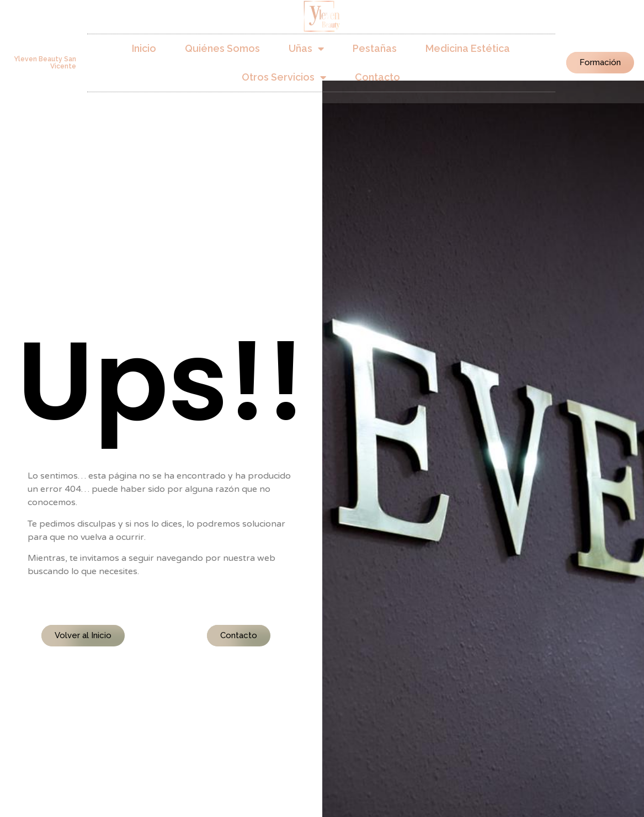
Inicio (144, 48)
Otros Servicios (284, 77)
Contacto (377, 77)
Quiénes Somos (222, 48)
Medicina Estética (468, 48)
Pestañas (375, 48)
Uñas (306, 49)
